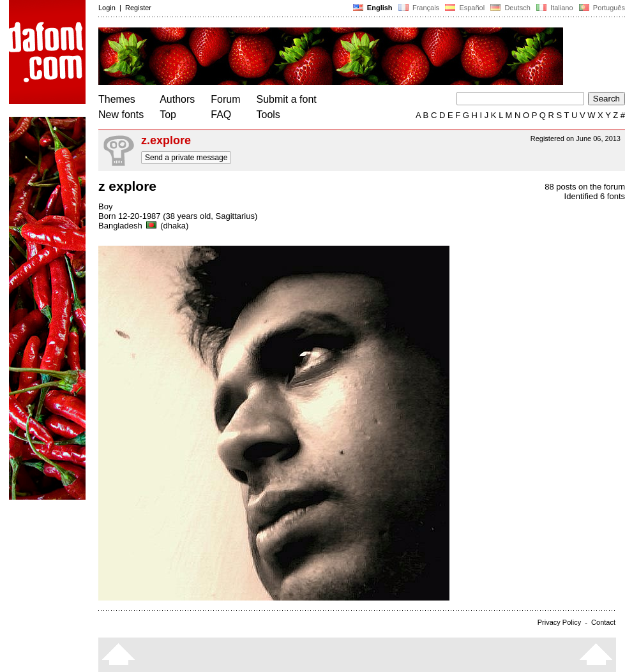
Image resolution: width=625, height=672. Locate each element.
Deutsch (510, 8)
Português (601, 8)
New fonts (121, 115)
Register (138, 8)
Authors (177, 99)
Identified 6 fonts (595, 196)
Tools (268, 115)
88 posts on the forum (585, 187)
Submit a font (287, 99)
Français (419, 8)
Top (168, 115)
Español (465, 8)
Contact (603, 622)
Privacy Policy (559, 622)
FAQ (221, 115)
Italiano (555, 8)
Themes (117, 99)
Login (107, 8)
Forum (225, 99)
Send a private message (186, 158)
